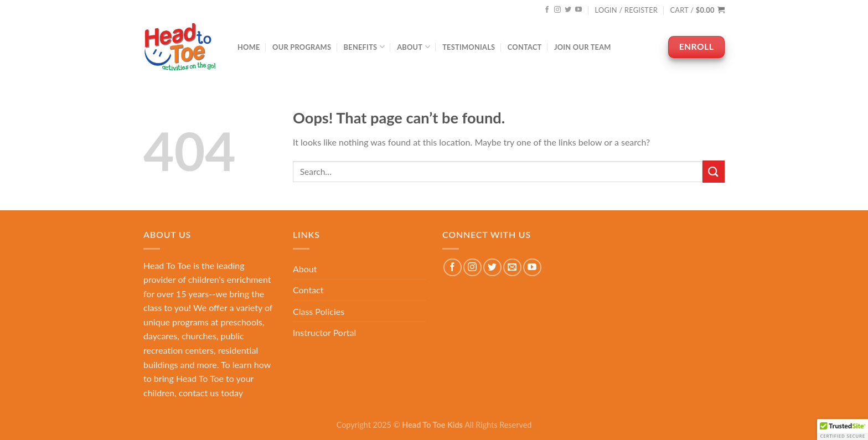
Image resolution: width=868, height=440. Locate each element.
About (414, 47)
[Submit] (714, 171)
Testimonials (469, 47)
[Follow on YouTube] (578, 10)
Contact (525, 47)
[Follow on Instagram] (557, 10)
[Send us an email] (512, 268)
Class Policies (319, 311)
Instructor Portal (324, 332)
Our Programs (302, 47)
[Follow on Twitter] (568, 10)
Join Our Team (583, 47)
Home (249, 47)
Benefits (364, 47)
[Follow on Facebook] (547, 10)
